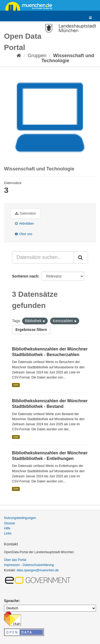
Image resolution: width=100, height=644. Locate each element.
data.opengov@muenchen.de (38, 570)
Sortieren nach (25, 276)
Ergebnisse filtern (31, 330)
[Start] (19, 56)
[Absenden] (81, 257)
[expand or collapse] (90, 18)
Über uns (24, 234)
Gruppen (37, 56)
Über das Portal (15, 560)
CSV (16, 385)
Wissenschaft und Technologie (68, 58)
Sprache (11, 601)
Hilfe (7, 528)
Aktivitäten (24, 224)
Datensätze (25, 213)
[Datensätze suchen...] (43, 257)
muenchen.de (31, 6)
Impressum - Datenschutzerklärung (29, 565)
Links (8, 533)
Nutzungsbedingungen (20, 518)
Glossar (9, 523)
